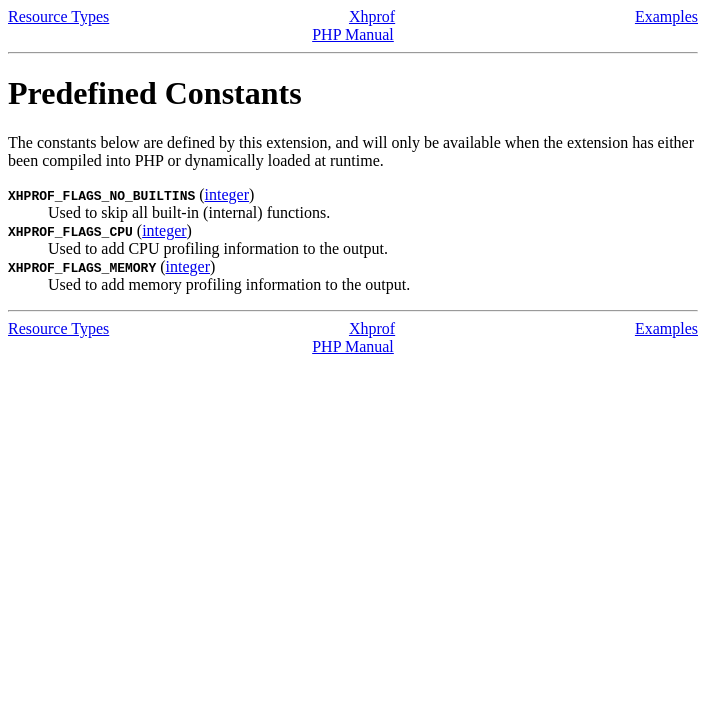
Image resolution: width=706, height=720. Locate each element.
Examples (666, 16)
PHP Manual (353, 34)
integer (227, 194)
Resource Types (58, 16)
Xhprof (372, 16)
